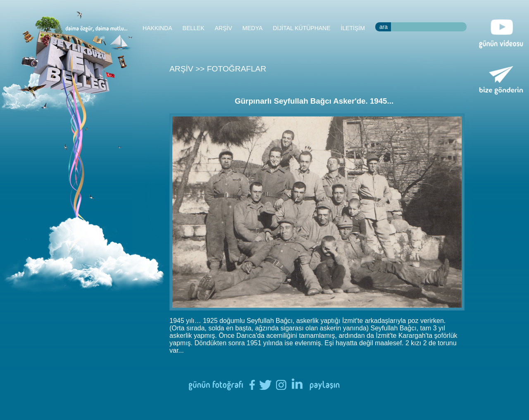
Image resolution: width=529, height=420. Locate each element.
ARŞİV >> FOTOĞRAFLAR (218, 69)
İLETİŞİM (353, 28)
